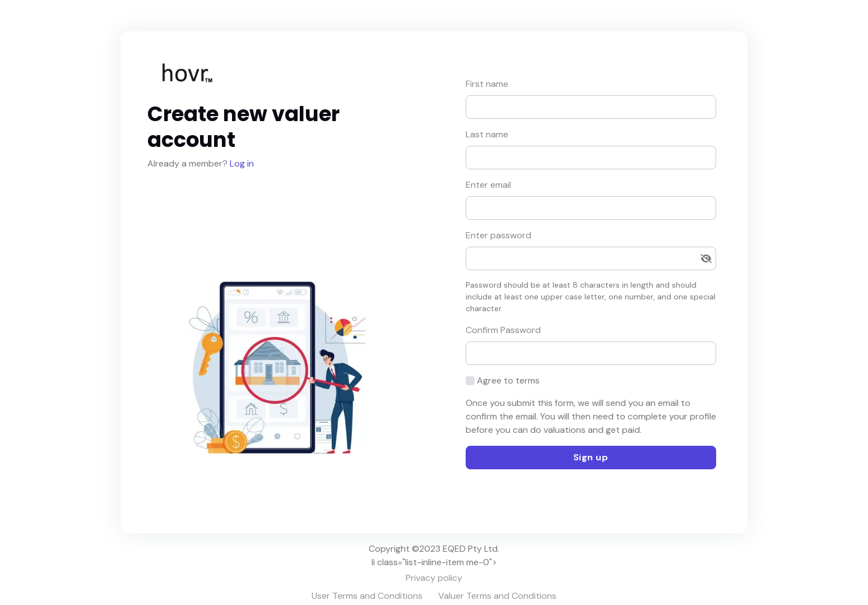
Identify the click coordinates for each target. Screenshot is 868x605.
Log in (241, 163)
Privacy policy (434, 578)
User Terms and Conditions (367, 596)
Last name (487, 134)
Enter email (488, 185)
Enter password (498, 235)
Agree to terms (508, 380)
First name (487, 84)
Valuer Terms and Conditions (497, 596)
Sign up (591, 457)
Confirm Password (503, 330)
